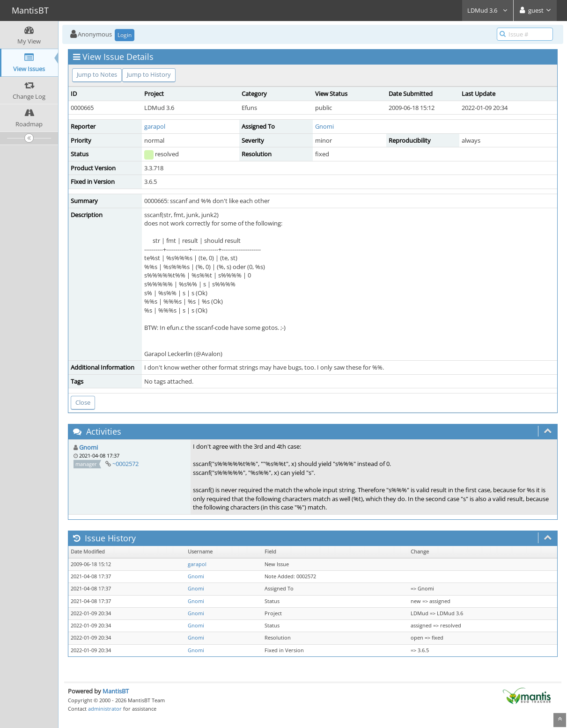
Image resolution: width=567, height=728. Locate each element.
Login (125, 35)
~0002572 (125, 464)
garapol (155, 126)
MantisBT (116, 691)
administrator (105, 709)
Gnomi (324, 126)
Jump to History (149, 74)
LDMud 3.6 (488, 10)
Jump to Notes (97, 74)
